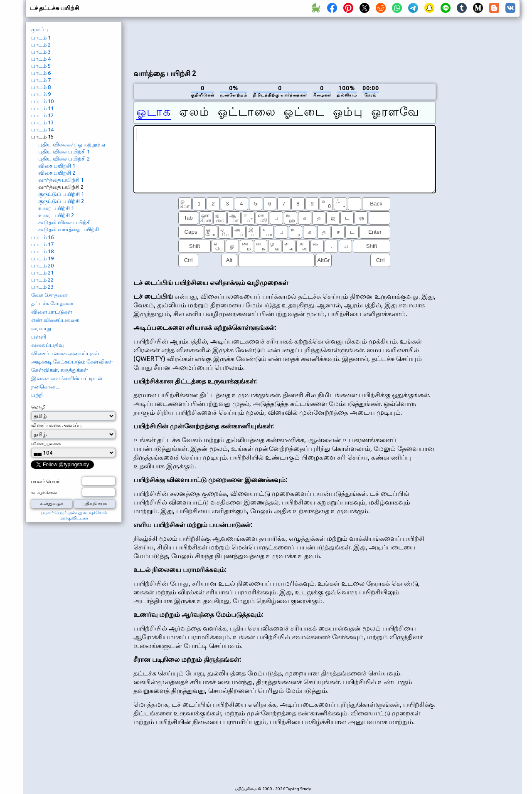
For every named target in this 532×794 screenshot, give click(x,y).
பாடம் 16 (42, 237)
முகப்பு (40, 29)
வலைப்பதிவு (47, 345)
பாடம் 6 (41, 73)
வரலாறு (41, 328)
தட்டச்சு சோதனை (52, 303)
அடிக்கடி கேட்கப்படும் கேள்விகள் (72, 361)
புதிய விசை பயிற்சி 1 (64, 151)
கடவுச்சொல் (44, 492)
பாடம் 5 (41, 66)
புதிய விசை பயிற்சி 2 (64, 158)
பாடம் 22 (42, 280)
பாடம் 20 (42, 265)
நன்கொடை (45, 386)
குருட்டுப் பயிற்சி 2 (61, 201)
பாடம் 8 (41, 87)
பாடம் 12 (42, 115)
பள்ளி (39, 336)
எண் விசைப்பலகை (55, 320)
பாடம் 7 (41, 80)
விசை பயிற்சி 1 (57, 166)
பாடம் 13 (42, 122)
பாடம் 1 (41, 37)
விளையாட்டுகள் (52, 312)
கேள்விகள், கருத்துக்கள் (60, 370)
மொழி (38, 407)
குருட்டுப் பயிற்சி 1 (61, 194)
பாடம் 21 (42, 272)
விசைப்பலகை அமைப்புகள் (65, 353)
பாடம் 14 (42, 129)
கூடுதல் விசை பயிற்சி (64, 222)
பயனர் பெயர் (45, 481)
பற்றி (37, 395)
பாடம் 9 (41, 94)
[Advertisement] (285, 42)
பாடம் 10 (42, 101)
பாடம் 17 (42, 244)
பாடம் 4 (41, 59)
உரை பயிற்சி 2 (56, 215)
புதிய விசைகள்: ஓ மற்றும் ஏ (72, 144)
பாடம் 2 (41, 45)
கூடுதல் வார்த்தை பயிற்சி (69, 229)
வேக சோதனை (49, 295)
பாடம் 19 (42, 258)
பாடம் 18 (42, 251)
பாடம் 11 (42, 108)
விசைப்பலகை (46, 443)
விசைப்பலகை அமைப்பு (56, 425)
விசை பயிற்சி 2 (57, 173)
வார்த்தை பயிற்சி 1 (61, 180)
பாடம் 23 (42, 287)
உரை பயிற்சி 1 (56, 208)
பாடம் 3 (41, 52)
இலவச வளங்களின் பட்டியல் (67, 378)
